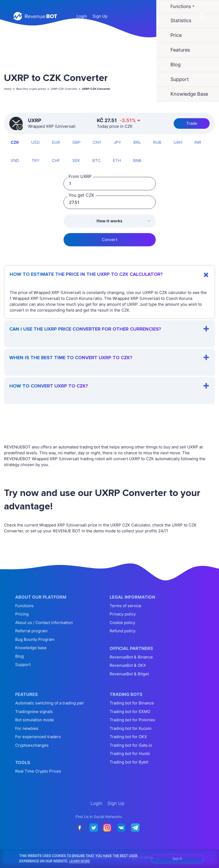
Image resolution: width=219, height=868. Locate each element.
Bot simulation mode (35, 720)
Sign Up (100, 16)
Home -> (9, 89)
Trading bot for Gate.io (131, 745)
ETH (117, 160)
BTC (96, 160)
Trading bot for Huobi (130, 753)
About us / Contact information (44, 623)
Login (82, 16)
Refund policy (123, 631)
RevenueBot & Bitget (129, 674)
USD (35, 142)
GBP (76, 142)
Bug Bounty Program (35, 639)
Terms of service (126, 606)
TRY (35, 160)
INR (198, 142)
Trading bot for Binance (132, 703)
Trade (192, 123)
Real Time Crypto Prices (38, 771)
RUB (157, 142)
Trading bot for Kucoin (131, 728)
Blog (19, 656)
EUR (56, 142)
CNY (97, 142)
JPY (117, 142)
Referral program (31, 631)
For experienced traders (38, 737)
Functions (24, 606)
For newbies (27, 728)
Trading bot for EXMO (130, 712)
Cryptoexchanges (32, 745)
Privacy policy (123, 614)
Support (23, 664)
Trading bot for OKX (128, 737)
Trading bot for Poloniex (132, 720)
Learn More (79, 861)
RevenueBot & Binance (131, 657)
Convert (110, 240)
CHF (56, 160)
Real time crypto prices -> (33, 89)
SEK (76, 160)
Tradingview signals (34, 712)
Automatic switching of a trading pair (50, 703)
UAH (178, 142)
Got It (177, 859)
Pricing (22, 614)
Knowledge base (31, 648)
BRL (137, 142)
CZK (15, 142)
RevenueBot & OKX (128, 665)
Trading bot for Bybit (129, 762)
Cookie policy (122, 623)
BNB (137, 160)
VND (15, 160)
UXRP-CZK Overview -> (66, 89)
